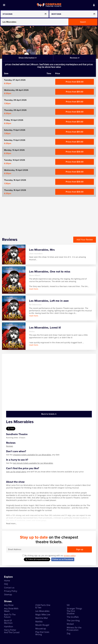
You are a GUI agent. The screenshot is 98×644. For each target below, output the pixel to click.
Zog (69, 633)
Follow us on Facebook (63, 559)
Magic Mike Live (43, 615)
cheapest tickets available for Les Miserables (32, 455)
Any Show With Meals (11, 610)
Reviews (10, 446)
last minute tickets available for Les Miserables (33, 463)
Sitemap (8, 594)
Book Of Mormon (8, 622)
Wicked (70, 624)
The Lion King (73, 621)
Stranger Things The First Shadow (74, 611)
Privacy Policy (11, 591)
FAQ (6, 584)
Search (83, 22)
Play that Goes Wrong (42, 633)
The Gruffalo (73, 617)
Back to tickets (49, 414)
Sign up (80, 549)
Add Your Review (85, 240)
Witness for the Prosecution (74, 629)
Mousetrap (41, 629)
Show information (28, 58)
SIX (68, 605)
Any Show (9, 605)
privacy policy (70, 555)
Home (7, 581)
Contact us (9, 588)
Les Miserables (42, 611)
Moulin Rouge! (42, 625)
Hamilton (9, 627)
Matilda (39, 622)
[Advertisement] (49, 215)
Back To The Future (10, 616)
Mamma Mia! (42, 618)
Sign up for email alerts (16, 472)
